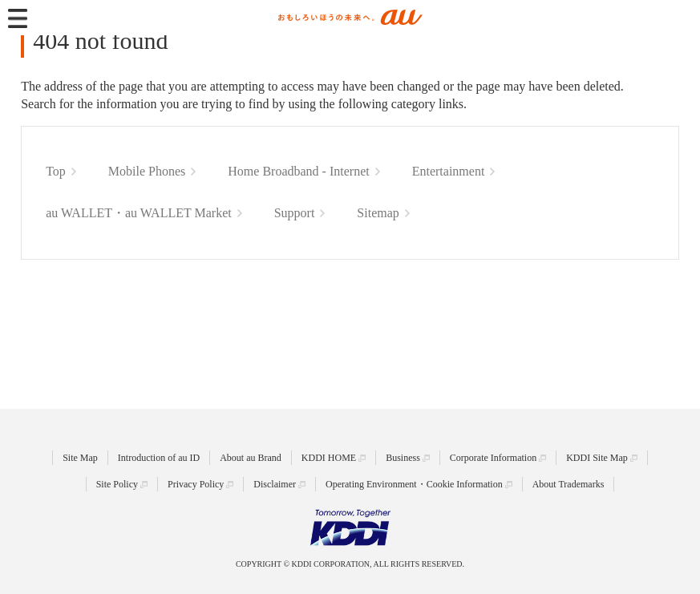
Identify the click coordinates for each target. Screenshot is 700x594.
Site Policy (117, 484)
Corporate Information (493, 458)
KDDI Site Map (597, 458)
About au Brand (251, 458)
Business (403, 458)
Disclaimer (275, 484)
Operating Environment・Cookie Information (414, 484)
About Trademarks (568, 484)
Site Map (80, 458)
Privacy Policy (196, 484)
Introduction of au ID (159, 458)
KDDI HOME (329, 458)
